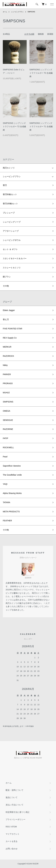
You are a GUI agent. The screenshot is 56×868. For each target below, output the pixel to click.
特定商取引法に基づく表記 (17, 812)
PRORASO (8, 383)
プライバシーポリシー (16, 819)
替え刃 (6, 319)
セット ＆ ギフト (10, 249)
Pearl (5, 457)
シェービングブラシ (17, 12)
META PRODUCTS (11, 512)
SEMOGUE (8, 420)
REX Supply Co (10, 338)
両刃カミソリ (9, 168)
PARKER (7, 374)
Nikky (5, 365)
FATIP (6, 438)
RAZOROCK (8, 356)
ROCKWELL (8, 447)
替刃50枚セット (10, 194)
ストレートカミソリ (12, 268)
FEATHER (7, 521)
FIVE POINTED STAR (12, 329)
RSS (8, 827)
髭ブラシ (7, 277)
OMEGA (6, 411)
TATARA (6, 502)
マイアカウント (13, 834)
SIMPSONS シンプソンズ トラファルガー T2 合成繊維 (14, 126)
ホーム (5, 12)
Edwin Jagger (9, 310)
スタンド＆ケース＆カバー (15, 258)
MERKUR (7, 347)
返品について (12, 797)
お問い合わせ (12, 849)
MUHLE (6, 393)
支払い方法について (15, 805)
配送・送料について (15, 790)
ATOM (14, 827)
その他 (6, 286)
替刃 (5, 185)
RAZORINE (8, 429)
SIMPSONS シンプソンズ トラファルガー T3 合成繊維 (41, 73)
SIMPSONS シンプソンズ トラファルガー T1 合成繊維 (41, 126)
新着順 (50, 34)
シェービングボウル (12, 240)
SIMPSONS (31, 12)
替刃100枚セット (10, 204)
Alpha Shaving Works (12, 493)
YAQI (5, 484)
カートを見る (12, 841)
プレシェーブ (9, 213)
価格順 (41, 34)
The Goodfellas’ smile (12, 475)
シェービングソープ (12, 222)
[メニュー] (52, 4)
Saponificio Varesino (12, 466)
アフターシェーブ (11, 231)
